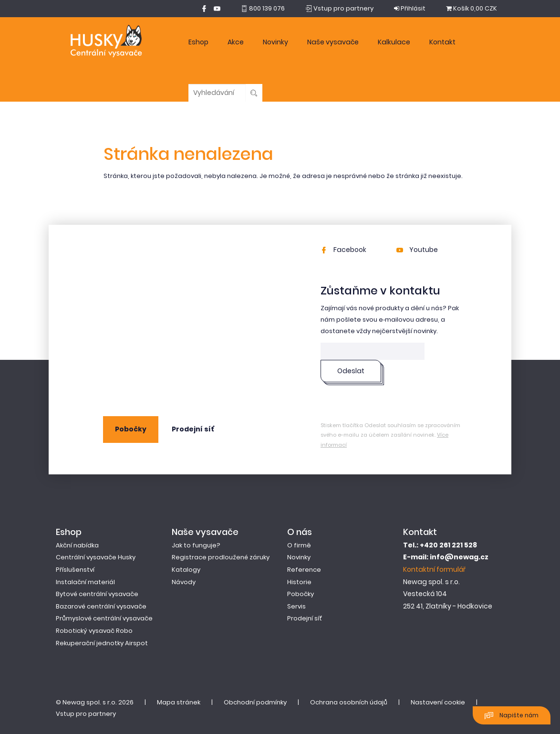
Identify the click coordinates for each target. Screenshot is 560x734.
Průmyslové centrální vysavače (104, 618)
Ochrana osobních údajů (349, 702)
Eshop (198, 42)
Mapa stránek (179, 702)
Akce (236, 42)
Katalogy (186, 570)
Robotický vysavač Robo (94, 631)
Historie (299, 582)
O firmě (299, 545)
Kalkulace (394, 42)
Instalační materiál (85, 582)
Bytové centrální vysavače (97, 594)
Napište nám (512, 716)
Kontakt (442, 42)
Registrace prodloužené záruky (221, 557)
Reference (304, 570)
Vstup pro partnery (86, 714)
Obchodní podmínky (255, 702)
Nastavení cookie (438, 702)
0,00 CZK (472, 8)
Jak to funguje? (196, 545)
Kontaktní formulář (434, 569)
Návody (184, 582)
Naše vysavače (333, 42)
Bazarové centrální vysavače (101, 606)
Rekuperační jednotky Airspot (102, 643)
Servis (296, 606)
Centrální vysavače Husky (96, 557)
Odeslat (351, 371)
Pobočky (131, 429)
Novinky (275, 42)
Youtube (417, 250)
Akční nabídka (77, 545)
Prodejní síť (193, 429)
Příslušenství (75, 570)
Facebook (343, 250)
